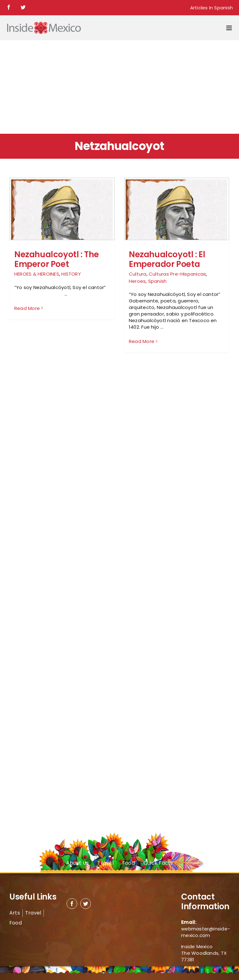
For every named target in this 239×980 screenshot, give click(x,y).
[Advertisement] (119, 87)
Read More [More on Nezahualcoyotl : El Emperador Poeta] (142, 341)
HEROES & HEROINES (37, 274)
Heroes (137, 281)
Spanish (157, 281)
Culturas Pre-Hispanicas (177, 274)
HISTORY (71, 274)
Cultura (138, 274)
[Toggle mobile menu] (230, 28)
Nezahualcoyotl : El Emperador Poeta (167, 259)
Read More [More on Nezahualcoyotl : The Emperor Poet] (27, 341)
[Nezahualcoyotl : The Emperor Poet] (62, 213)
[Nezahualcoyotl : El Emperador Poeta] (177, 213)
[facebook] (72, 904)
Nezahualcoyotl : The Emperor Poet (56, 259)
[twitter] (86, 904)
